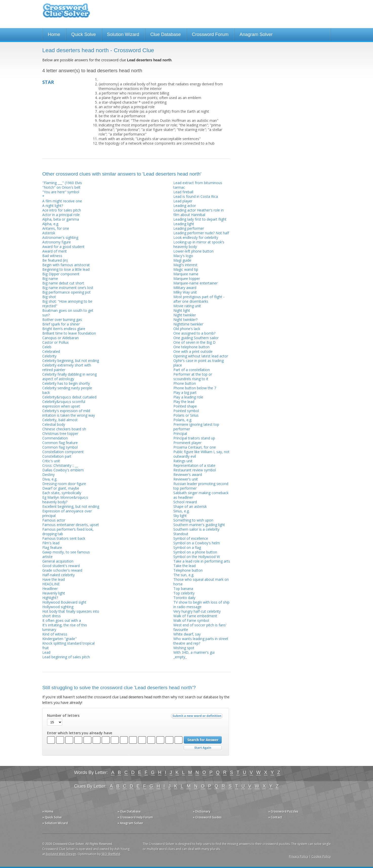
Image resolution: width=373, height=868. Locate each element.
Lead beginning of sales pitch (66, 657)
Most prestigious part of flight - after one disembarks (199, 299)
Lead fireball (183, 192)
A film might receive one (62, 201)
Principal (180, 433)
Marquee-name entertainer (195, 283)
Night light (182, 310)
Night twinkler (185, 315)
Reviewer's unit (186, 479)
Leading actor (185, 206)
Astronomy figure (57, 242)
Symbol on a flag (187, 547)
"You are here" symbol (61, 192)
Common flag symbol (60, 447)
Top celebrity (184, 593)
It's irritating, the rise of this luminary (65, 627)
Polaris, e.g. (183, 420)
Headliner (50, 589)
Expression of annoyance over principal (67, 513)
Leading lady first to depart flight (200, 219)
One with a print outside (193, 351)
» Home (48, 811)
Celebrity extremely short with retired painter (67, 367)
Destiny (48, 475)
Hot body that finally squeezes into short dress (71, 614)
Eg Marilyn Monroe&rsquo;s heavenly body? (65, 500)
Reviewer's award (188, 475)
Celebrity (49, 356)
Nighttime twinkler (188, 324)
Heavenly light (54, 593)
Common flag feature (60, 443)
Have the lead (54, 579)
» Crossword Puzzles (283, 811)
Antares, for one (56, 228)
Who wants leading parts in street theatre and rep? (201, 641)
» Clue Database (129, 811)
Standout (181, 534)
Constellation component (63, 452)
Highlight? (50, 598)
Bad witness (52, 256)
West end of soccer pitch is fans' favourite (200, 627)
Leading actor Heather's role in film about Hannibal (199, 212)
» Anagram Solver (130, 823)
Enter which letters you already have (80, 733)
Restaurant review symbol (195, 470)
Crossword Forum (210, 34)
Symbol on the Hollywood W (197, 557)
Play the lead (184, 402)
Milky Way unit (185, 292)
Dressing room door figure (64, 484)
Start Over (203, 748)
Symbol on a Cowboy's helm (197, 543)
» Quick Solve (52, 817)
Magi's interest (185, 265)
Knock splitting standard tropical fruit (68, 645)
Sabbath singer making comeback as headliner (201, 495)
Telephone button (188, 570)
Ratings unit (183, 461)
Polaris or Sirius (186, 415)
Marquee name (186, 274)
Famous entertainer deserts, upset (71, 525)
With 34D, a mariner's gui (194, 652)
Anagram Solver (256, 34)
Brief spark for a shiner (61, 324)
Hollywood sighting (58, 607)
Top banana (183, 589)
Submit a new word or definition (198, 717)
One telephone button (191, 347)
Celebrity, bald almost (60, 420)
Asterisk (49, 233)
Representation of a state (194, 465)
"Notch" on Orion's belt (61, 187)
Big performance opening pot (66, 292)
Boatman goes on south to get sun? (68, 313)
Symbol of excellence (191, 538)
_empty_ (180, 657)
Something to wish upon (193, 520)
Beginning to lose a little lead (66, 269)
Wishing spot (184, 648)
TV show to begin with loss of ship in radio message (201, 604)
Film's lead (51, 543)
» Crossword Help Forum (135, 817)
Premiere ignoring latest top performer (196, 427)
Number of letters (63, 716)
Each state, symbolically (62, 493)
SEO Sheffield (111, 854)
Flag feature (52, 547)
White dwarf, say (187, 634)
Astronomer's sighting (60, 237)
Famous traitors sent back (64, 538)
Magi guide (182, 260)
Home (54, 34)
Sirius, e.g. (181, 511)
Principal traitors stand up (194, 438)
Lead (46, 652)
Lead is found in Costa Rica (196, 196)
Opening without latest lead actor (201, 356)
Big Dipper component (61, 274)
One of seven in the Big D (194, 342)
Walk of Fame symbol (191, 620)
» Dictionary (202, 811)
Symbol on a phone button (195, 552)
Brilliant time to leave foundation (69, 333)
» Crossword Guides (207, 817)
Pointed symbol (186, 411)
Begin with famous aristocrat (66, 265)
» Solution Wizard (55, 823)
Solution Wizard (123, 34)
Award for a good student (63, 247)
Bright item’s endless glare (64, 329)
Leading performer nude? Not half (201, 233)
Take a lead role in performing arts (202, 561)
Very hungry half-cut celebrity (197, 611)
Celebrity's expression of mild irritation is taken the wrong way (69, 413)
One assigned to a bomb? (194, 333)
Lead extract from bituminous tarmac (198, 185)
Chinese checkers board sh (64, 429)
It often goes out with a (62, 620)
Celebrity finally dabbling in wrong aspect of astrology (69, 377)
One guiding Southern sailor (196, 338)
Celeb (47, 347)
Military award (185, 288)
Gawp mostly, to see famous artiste (66, 554)
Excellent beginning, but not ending (71, 506)
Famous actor (54, 520)
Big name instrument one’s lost (68, 288)
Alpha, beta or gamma (61, 219)
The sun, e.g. (184, 575)
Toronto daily (184, 598)
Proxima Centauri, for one (195, 447)
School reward (185, 502)
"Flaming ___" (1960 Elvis (62, 183)
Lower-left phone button (193, 251)
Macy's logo (183, 256)
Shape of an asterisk (190, 506)
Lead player (183, 201)
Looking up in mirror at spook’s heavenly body (199, 244)
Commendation (55, 438)
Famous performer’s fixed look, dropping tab (68, 532)
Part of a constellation (192, 370)
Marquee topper (187, 278)
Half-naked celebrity (58, 575)
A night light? (53, 206)
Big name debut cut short (63, 283)
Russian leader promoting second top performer (201, 486)
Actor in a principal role (61, 215)
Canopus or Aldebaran (60, 338)
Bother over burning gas (62, 320)
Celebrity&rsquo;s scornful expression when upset (64, 404)
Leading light (184, 224)
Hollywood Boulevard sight (64, 602)
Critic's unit (51, 461)
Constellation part (57, 456)
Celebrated (51, 351)
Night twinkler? (185, 320)
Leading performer (189, 228)
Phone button (185, 383)
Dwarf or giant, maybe (61, 488)
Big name (50, 278)
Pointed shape (185, 406)
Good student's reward (61, 566)
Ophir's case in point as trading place (199, 363)
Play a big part (185, 392)
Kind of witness (55, 634)
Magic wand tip (186, 269)
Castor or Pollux (55, 342)
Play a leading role (188, 397)
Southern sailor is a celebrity (196, 529)
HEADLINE (51, 584)
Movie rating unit (187, 306)
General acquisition (58, 561)
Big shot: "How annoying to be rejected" (67, 304)
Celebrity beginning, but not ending (71, 361)
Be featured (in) (55, 260)
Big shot (49, 297)
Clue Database (165, 34)
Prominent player (187, 443)
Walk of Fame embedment (195, 616)
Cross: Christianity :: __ (60, 465)
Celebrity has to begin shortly (66, 383)
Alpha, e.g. (51, 224)
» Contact (275, 817)
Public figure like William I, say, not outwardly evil (201, 454)
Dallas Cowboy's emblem (63, 470)
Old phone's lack (187, 329)
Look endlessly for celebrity (196, 237)
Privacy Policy (299, 856)
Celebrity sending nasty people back (67, 390)
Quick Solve (84, 34)
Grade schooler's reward (62, 570)
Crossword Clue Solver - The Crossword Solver (66, 13)
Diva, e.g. (50, 479)
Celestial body (54, 424)
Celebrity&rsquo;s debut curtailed (69, 397)
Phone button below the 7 (195, 388)
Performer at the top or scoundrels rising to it (193, 377)
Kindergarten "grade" (59, 639)
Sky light (180, 516)
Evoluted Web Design (61, 854)
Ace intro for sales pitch (62, 210)
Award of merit (55, 251)
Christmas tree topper (60, 433)
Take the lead (184, 566)
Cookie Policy (321, 856)
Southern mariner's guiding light (199, 525)
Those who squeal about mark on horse (201, 582)
